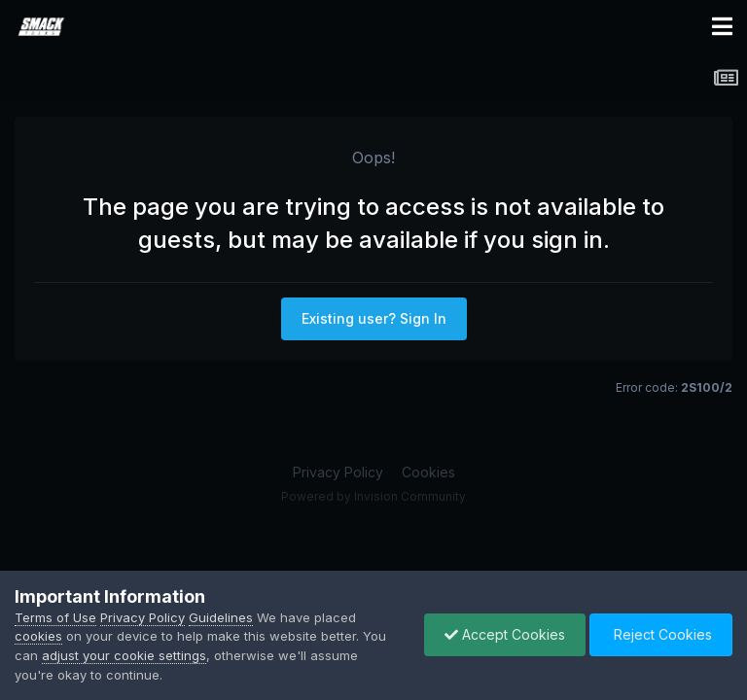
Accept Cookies (505, 634)
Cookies (428, 472)
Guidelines (221, 617)
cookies (38, 636)
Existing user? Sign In (374, 318)
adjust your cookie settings (124, 655)
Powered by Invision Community (373, 496)
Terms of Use (55, 617)
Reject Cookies (661, 634)
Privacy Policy (338, 472)
